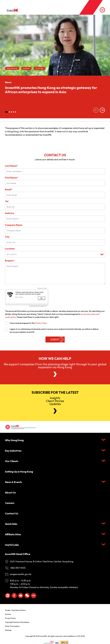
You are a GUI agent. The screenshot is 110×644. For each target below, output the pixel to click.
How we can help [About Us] (55, 359)
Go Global (40, 68)
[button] (6, 112)
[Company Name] (55, 231)
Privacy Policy (41, 323)
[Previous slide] (96, 110)
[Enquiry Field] (55, 274)
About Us (10, 492)
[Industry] (55, 219)
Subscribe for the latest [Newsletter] (55, 392)
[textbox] (53, 254)
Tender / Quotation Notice (15, 610)
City (7, 237)
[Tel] (55, 207)
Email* (9, 189)
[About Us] (55, 374)
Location (10, 249)
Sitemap (8, 630)
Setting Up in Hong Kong (19, 472)
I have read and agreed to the (26, 323)
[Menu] (102, 10)
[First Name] (55, 183)
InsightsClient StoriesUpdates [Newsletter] (55, 401)
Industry (10, 213)
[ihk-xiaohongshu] (34, 596)
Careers (10, 503)
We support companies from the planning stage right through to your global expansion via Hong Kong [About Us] (55, 366)
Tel (7, 201)
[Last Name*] (55, 171)
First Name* (11, 178)
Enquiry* (10, 261)
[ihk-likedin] (8, 596)
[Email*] (55, 195)
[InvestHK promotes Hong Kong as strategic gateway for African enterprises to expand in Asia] (55, 45)
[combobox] (55, 254)
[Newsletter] (55, 411)
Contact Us (12, 513)
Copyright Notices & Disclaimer (17, 622)
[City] (55, 242)
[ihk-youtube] (21, 596)
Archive (8, 614)
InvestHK (26, 68)
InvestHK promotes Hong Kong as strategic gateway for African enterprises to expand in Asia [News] (51, 90)
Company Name (14, 225)
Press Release (12, 68)
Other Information (12, 626)
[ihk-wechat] (27, 596)
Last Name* (11, 166)
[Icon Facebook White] (14, 596)
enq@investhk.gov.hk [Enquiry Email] (21, 574)
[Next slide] (102, 110)
